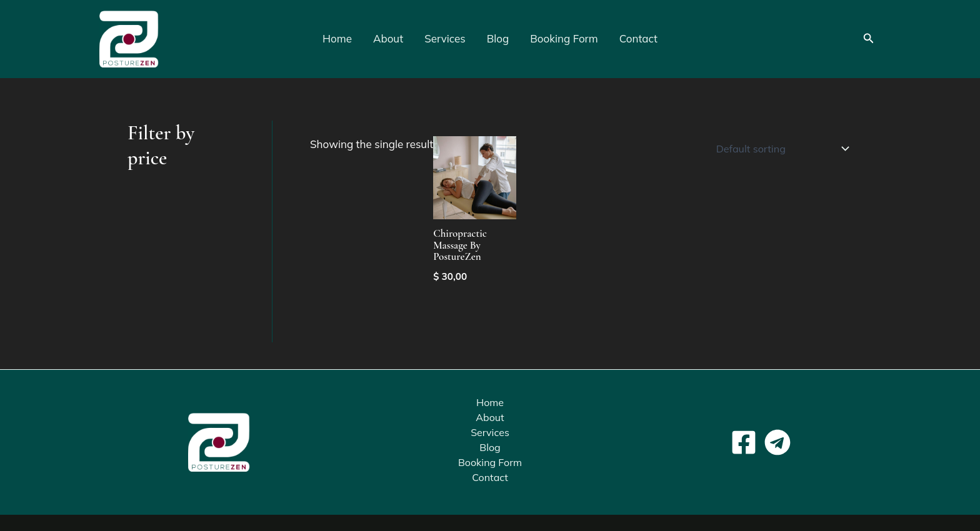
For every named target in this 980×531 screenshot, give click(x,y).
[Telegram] (777, 443)
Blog (498, 38)
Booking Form (564, 38)
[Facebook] (744, 443)
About (388, 38)
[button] (869, 39)
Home (337, 38)
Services (445, 38)
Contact (638, 38)
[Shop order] (781, 149)
